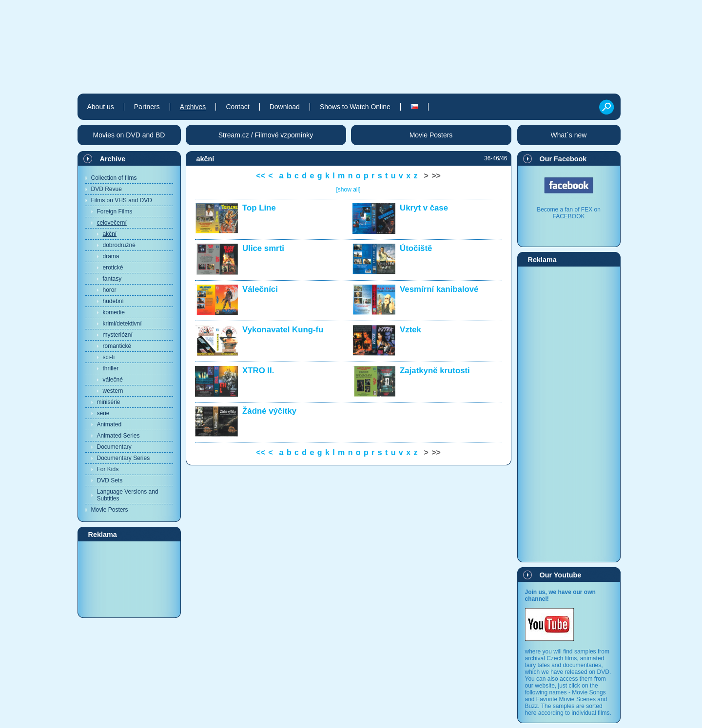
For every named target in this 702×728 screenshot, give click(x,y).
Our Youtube (561, 575)
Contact (237, 107)
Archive (113, 159)
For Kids (108, 469)
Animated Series (118, 436)
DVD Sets (110, 480)
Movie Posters (110, 510)
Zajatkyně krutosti (435, 371)
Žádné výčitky (269, 411)
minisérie (109, 402)
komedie (114, 312)
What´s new (569, 135)
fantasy (112, 279)
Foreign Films (115, 211)
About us (101, 107)
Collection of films (114, 178)
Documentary (114, 447)
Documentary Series (124, 458)
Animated (109, 424)
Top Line (259, 208)
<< (261, 176)
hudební (113, 301)
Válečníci (260, 289)
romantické (117, 346)
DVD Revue (107, 189)
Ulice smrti (263, 248)
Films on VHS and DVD (122, 200)
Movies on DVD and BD (129, 135)
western (113, 391)
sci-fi (109, 357)
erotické (113, 268)
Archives (193, 107)
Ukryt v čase (424, 208)
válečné (113, 380)
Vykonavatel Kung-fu (283, 330)
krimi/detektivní (122, 324)
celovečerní (112, 223)
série (103, 413)
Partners (147, 107)
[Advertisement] (129, 579)
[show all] (348, 190)
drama (111, 256)
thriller (111, 368)
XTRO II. (258, 371)
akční (110, 234)
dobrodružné (119, 245)
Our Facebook (563, 159)
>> (436, 176)
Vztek (410, 330)
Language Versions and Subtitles (128, 495)
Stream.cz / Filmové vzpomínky (266, 135)
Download (285, 107)
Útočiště (416, 248)
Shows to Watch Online (355, 107)
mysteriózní (118, 335)
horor (110, 290)
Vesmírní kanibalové (439, 289)
